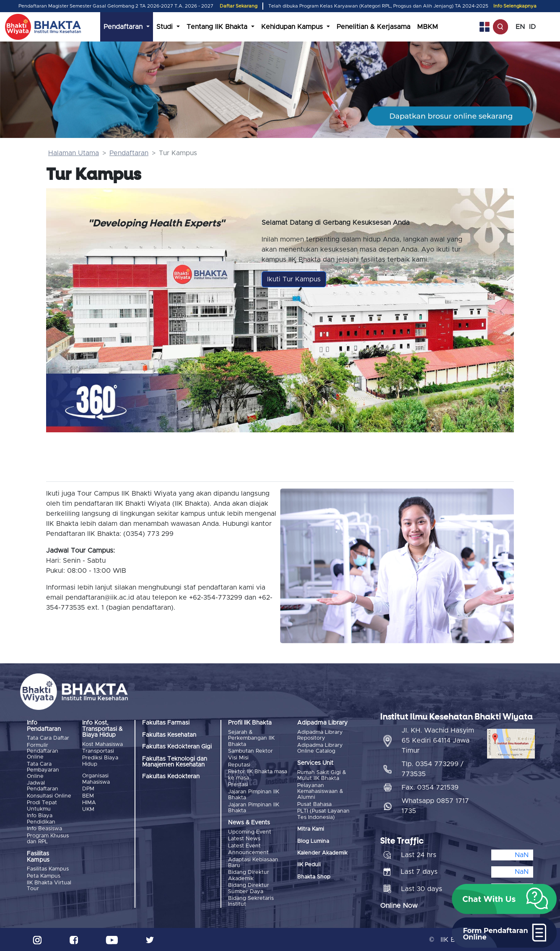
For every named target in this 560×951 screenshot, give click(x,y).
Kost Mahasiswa (102, 744)
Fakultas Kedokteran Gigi (177, 747)
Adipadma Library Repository (320, 735)
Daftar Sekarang (239, 6)
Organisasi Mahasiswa (96, 779)
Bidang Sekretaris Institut (251, 901)
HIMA (89, 803)
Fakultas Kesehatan (169, 735)
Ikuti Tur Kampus (294, 279)
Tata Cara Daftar (48, 738)
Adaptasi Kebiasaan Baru (253, 862)
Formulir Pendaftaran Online (43, 751)
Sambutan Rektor (250, 751)
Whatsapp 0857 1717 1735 (435, 805)
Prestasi (238, 785)
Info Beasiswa (44, 829)
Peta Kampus (44, 876)
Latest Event (244, 846)
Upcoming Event (250, 832)
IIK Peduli (309, 865)
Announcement (248, 852)
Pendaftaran (129, 153)
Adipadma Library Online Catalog (320, 748)
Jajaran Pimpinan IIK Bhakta (254, 794)
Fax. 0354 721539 (430, 787)
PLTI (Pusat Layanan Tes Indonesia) (323, 814)
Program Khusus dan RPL (48, 838)
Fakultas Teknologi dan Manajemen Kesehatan (175, 762)
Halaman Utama (74, 153)
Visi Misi (238, 758)
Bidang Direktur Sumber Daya (249, 888)
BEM (88, 796)
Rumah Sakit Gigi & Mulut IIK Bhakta (322, 776)
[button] (504, 899)
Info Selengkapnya (515, 6)
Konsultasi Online (49, 796)
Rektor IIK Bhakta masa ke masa (258, 775)
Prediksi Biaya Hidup (100, 761)
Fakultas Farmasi (166, 723)
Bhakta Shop (314, 877)
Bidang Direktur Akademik (249, 875)
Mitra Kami (311, 829)
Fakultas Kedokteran (171, 777)
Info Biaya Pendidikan (41, 819)
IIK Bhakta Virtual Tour (49, 885)
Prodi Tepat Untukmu (42, 806)
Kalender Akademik (322, 853)
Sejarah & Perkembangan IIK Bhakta (251, 738)
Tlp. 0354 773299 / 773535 (433, 769)
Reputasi (239, 765)
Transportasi (98, 751)
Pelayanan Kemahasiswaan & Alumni (320, 792)
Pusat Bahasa (314, 804)
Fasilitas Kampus (48, 869)
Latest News (244, 839)
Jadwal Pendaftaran (43, 786)
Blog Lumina (313, 841)
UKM (88, 809)
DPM (88, 789)
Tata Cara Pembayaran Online (43, 770)
